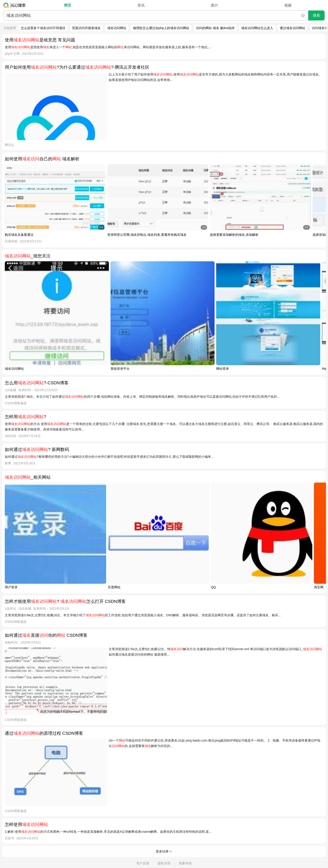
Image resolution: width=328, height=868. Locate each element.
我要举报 (185, 863)
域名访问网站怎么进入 (257, 28)
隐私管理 (164, 863)
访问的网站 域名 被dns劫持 (215, 28)
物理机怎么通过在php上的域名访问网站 (161, 28)
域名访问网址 (117, 28)
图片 (215, 5)
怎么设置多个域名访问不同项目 (43, 28)
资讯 (141, 5)
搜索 (316, 15)
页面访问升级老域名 (86, 28)
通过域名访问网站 (292, 28)
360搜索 (16, 5)
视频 (288, 5)
